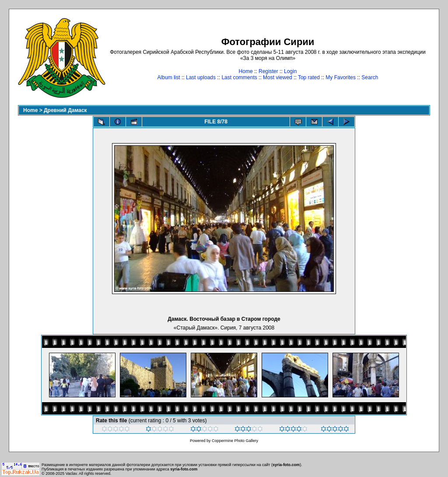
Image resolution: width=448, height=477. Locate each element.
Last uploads (201, 77)
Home (246, 71)
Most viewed (278, 77)
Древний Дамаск (65, 110)
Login (290, 71)
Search (370, 77)
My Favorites (341, 77)
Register (268, 71)
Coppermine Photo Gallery (235, 441)
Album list (169, 77)
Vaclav (71, 473)
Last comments (239, 77)
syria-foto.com (286, 465)
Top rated (309, 77)
